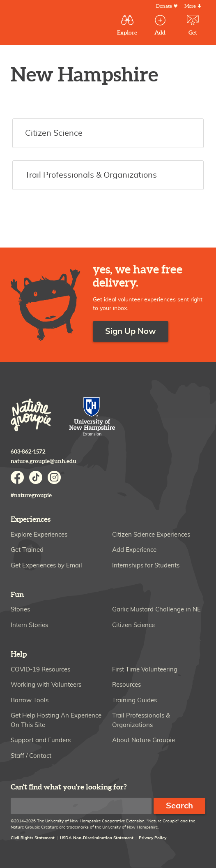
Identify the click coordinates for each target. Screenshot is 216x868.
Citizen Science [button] (54, 133)
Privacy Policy (153, 838)
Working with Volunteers (46, 685)
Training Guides (134, 700)
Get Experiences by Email (46, 566)
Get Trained (27, 550)
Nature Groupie (31, 415)
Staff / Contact (31, 756)
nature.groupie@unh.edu (44, 461)
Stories (20, 610)
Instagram (54, 477)
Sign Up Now (131, 331)
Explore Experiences (39, 535)
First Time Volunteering (145, 670)
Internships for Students (146, 566)
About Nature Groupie (144, 740)
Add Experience (134, 550)
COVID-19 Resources (40, 670)
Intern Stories (29, 625)
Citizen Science (133, 625)
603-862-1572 (28, 452)
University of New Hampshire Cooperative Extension (92, 417)
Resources (126, 685)
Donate (164, 6)
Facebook (17, 477)
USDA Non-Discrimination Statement (97, 838)
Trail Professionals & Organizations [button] (91, 175)
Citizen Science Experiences (151, 535)
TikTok (36, 477)
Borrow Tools (30, 700)
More (190, 6)
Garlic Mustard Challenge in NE (156, 610)
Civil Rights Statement (33, 838)
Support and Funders (41, 740)
